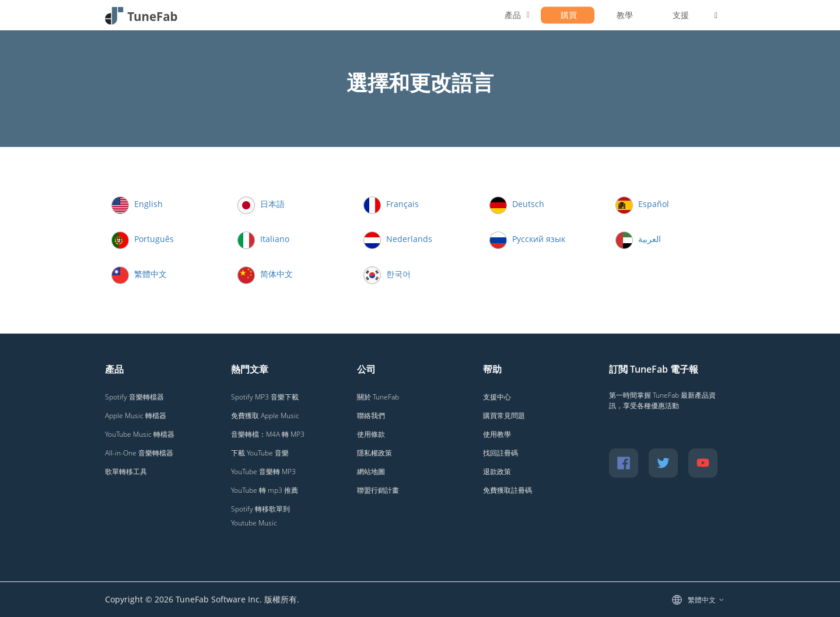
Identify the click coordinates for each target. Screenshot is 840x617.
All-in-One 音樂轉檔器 (139, 453)
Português (143, 239)
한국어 (387, 274)
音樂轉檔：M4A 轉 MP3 (268, 434)
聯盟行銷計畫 (378, 490)
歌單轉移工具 (126, 471)
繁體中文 (139, 274)
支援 (681, 15)
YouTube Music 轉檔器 (140, 434)
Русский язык (527, 239)
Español (642, 204)
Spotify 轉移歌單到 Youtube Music (260, 516)
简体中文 (265, 274)
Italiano (263, 239)
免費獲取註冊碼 (508, 490)
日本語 (261, 204)
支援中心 (497, 397)
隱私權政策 (374, 453)
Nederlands (398, 239)
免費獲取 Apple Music (265, 416)
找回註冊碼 (501, 453)
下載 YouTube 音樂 (260, 453)
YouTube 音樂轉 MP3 (263, 471)
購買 (569, 15)
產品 (513, 15)
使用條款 (371, 434)
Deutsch (517, 204)
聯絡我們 (371, 416)
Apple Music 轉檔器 (136, 416)
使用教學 (497, 434)
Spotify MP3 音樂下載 (265, 397)
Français (391, 204)
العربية (638, 239)
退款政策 (497, 471)
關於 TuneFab (378, 397)
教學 (625, 15)
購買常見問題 (504, 416)
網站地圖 (371, 471)
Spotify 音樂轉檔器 (134, 397)
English (137, 204)
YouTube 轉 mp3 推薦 (265, 490)
